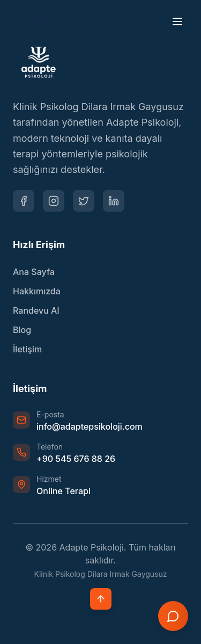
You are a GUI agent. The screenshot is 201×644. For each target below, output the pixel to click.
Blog (22, 330)
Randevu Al (36, 310)
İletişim (27, 349)
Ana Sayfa (34, 272)
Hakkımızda (37, 291)
